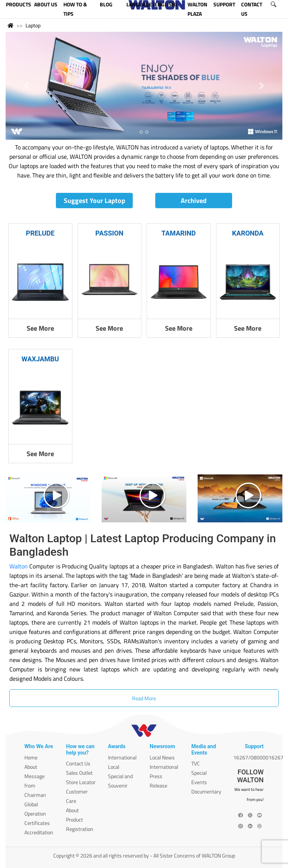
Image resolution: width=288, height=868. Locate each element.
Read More (144, 698)
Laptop (33, 25)
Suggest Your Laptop (94, 201)
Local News (162, 757)
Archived (194, 201)
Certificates (37, 823)
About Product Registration (80, 820)
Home (31, 757)
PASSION (109, 233)
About (31, 767)
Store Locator (81, 782)
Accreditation (39, 832)
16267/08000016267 (258, 757)
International (122, 757)
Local (114, 767)
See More (40, 328)
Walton (19, 566)
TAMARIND (178, 233)
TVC (196, 763)
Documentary (206, 791)
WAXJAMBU (40, 359)
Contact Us (78, 763)
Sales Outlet (79, 773)
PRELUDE (40, 233)
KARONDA (248, 233)
